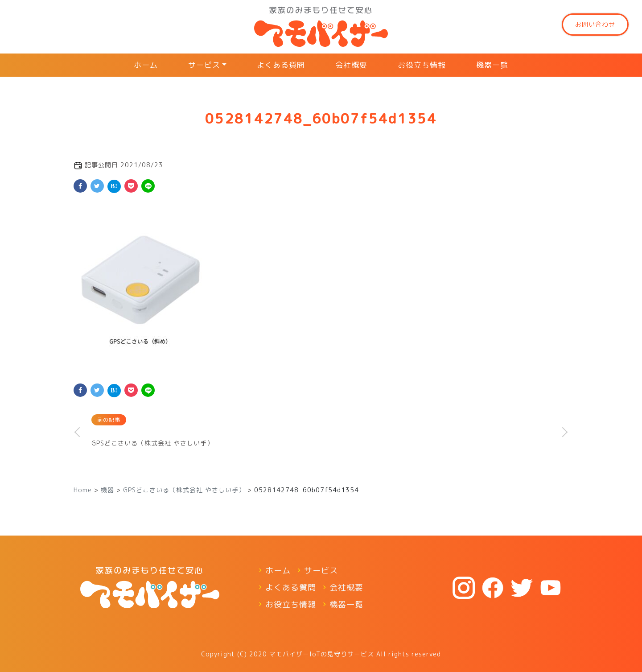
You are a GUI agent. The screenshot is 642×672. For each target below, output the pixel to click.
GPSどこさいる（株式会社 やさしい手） (152, 443)
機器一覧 (492, 65)
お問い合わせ (595, 24)
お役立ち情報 (422, 65)
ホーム (146, 65)
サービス (204, 65)
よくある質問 (281, 65)
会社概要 (351, 65)
